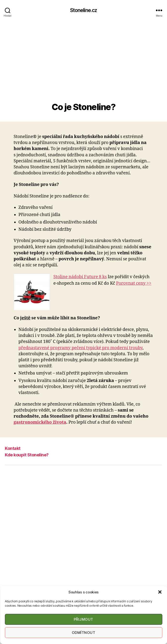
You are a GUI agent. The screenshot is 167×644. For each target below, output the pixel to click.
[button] (160, 592)
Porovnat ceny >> (134, 283)
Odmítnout (84, 633)
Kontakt (13, 448)
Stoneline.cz (84, 10)
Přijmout (83, 619)
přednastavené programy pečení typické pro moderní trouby (81, 348)
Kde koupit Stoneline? (27, 455)
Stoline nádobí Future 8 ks (80, 277)
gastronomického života (40, 422)
